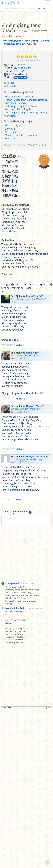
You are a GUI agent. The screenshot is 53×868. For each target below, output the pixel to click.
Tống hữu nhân (13, 162)
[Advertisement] (26, 42)
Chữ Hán (20, 117)
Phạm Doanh (34, 454)
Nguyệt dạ (10, 185)
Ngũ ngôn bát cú (22, 120)
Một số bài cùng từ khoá (18, 145)
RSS (49, 866)
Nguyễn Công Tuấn (15, 766)
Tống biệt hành (13, 149)
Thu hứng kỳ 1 (12, 178)
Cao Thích (31, 159)
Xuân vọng (11, 191)
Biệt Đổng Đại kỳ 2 (15, 159)
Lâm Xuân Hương (27, 513)
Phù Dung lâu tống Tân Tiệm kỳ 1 (22, 165)
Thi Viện (8, 3)
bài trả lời (10, 127)
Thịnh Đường (19, 124)
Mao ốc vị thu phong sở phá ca (21, 188)
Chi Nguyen (12, 741)
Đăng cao (10, 181)
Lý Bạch (22, 156)
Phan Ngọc (33, 510)
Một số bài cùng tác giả (18, 174)
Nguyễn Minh (35, 564)
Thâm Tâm (28, 149)
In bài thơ (12, 139)
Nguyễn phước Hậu (37, 614)
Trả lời (10, 135)
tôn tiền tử (18, 198)
